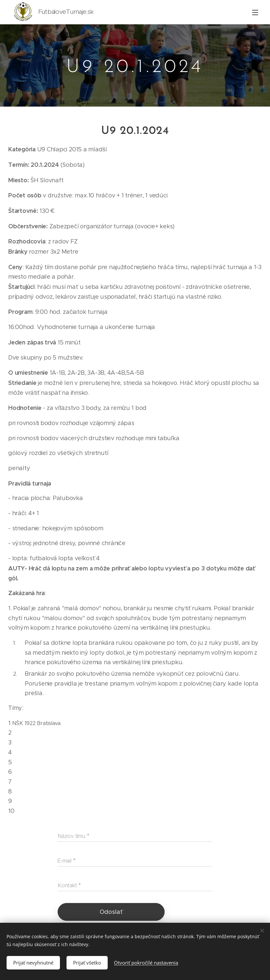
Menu (255, 13)
